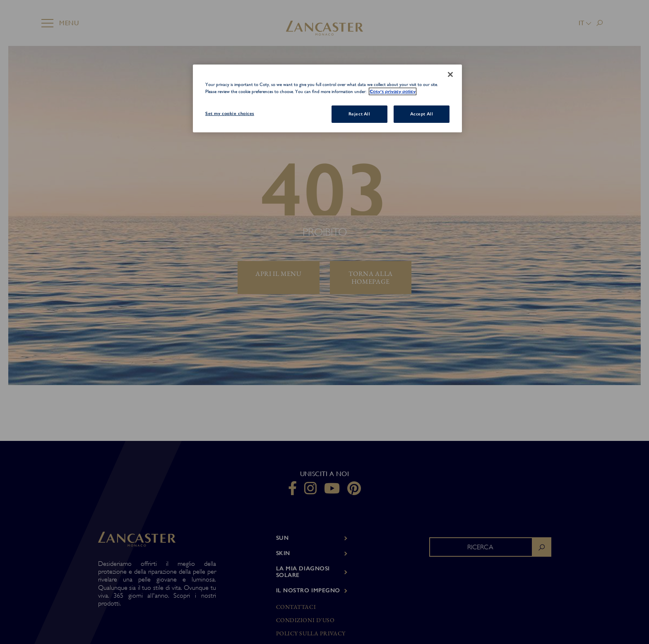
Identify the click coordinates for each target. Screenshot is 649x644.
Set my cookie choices (230, 113)
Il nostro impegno (308, 590)
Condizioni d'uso (305, 620)
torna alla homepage (371, 278)
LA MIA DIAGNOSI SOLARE (303, 572)
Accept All (422, 114)
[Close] (450, 74)
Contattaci (296, 607)
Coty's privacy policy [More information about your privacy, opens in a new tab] (393, 91)
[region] (327, 99)
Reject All (359, 114)
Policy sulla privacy (311, 633)
